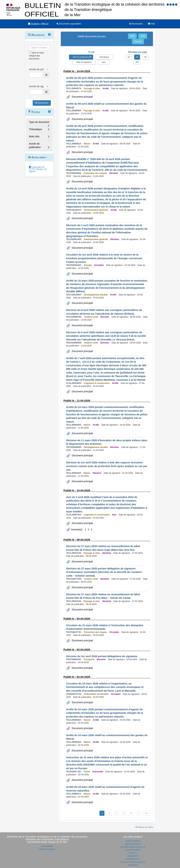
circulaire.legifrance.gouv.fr (133, 847)
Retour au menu (144, 827)
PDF (132, 36)
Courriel (138, 42)
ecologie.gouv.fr (133, 859)
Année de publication (35, 145)
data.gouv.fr (133, 856)
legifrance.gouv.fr (133, 844)
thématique (104, 57)
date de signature (84, 62)
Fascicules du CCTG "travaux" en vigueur (38, 169)
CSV (143, 36)
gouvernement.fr (133, 850)
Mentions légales (47, 849)
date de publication (81, 57)
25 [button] (137, 57)
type (104, 62)
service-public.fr (133, 841)
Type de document (39, 122)
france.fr (133, 853)
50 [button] (145, 57)
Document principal (82, 97)
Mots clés (34, 136)
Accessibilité (47, 846)
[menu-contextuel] (30, 52)
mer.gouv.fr (133, 865)
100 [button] (137, 62)
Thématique (36, 129)
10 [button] (129, 57)
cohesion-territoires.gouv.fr (133, 862)
